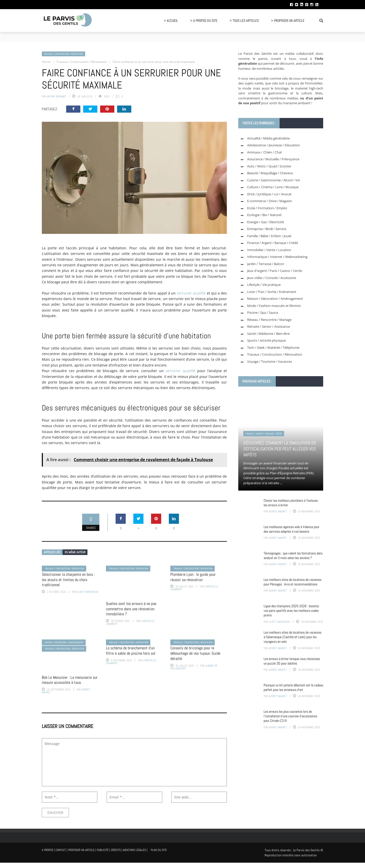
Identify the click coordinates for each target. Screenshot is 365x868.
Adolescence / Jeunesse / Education (273, 145)
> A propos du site (204, 21)
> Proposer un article (288, 21)
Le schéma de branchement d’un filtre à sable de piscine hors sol (131, 651)
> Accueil (171, 21)
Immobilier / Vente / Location (269, 250)
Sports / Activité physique (266, 340)
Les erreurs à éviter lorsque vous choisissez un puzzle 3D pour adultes (292, 661)
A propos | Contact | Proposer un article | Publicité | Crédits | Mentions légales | (95, 850)
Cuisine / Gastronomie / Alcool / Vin (274, 180)
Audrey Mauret (278, 511)
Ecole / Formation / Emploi (267, 208)
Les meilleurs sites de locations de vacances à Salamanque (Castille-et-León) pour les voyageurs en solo (293, 637)
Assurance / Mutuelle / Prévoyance (273, 159)
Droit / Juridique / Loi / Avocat (269, 194)
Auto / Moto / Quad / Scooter (269, 166)
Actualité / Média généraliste (268, 138)
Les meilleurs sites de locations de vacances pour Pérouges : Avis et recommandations (293, 582)
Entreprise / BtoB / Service (267, 229)
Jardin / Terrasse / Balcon (266, 264)
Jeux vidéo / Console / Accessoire (272, 278)
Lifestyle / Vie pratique (264, 285)
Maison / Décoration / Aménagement (64, 642)
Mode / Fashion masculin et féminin (274, 306)
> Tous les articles (244, 21)
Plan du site (159, 850)
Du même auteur (75, 552)
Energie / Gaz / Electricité (266, 222)
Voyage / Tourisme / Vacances (270, 361)
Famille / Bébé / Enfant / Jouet (269, 236)
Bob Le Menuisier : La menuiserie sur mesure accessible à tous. (70, 680)
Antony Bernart (57, 96)
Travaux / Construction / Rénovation (63, 54)
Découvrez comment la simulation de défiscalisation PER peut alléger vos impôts (280, 449)
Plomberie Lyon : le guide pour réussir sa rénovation (193, 577)
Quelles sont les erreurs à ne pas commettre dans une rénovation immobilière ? (131, 609)
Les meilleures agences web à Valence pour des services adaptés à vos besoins (291, 529)
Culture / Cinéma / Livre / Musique (273, 187)
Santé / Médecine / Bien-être (268, 334)
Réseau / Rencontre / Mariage (269, 320)
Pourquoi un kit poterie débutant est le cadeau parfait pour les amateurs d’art (293, 687)
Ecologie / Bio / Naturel (264, 215)
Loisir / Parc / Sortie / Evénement (272, 292)
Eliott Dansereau (88, 592)
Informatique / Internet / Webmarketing (277, 257)
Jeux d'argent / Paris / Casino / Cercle (275, 271)
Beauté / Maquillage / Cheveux (270, 173)
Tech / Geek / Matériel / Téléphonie (273, 348)
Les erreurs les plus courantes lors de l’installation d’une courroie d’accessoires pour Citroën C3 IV (290, 716)
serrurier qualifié (191, 293)
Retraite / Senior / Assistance (269, 326)
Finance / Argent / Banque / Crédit (273, 243)
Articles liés (52, 552)
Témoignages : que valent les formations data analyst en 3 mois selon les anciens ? (293, 555)
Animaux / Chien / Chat (264, 152)
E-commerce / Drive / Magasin (270, 201)
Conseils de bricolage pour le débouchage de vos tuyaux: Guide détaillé (195, 653)
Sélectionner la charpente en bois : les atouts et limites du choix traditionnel (68, 580)
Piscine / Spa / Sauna (263, 313)
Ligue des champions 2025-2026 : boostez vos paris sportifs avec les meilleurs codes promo (291, 611)
